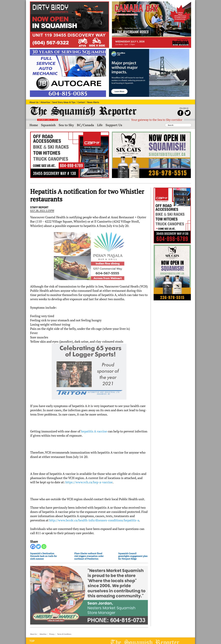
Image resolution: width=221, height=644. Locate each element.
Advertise (43, 630)
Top (32, 637)
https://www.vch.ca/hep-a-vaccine (89, 482)
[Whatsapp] (44, 547)
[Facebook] (33, 547)
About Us (33, 630)
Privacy (52, 630)
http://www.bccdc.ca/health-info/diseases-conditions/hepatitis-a (94, 520)
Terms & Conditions (64, 630)
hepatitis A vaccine (94, 431)
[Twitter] (38, 547)
